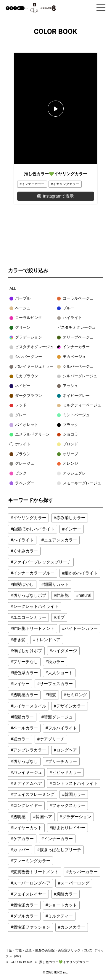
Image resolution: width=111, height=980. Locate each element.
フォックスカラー (69, 805)
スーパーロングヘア (32, 883)
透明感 (19, 817)
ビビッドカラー (67, 772)
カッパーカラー (83, 872)
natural (85, 595)
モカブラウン (24, 376)
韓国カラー (75, 794)
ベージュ (20, 308)
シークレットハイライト (36, 606)
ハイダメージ (65, 651)
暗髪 (52, 695)
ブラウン (20, 454)
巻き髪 (19, 640)
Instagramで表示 (55, 196)
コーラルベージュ (75, 298)
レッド (18, 405)
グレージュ (22, 464)
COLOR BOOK (22, 962)
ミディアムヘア (28, 783)
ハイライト (70, 318)
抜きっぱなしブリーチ (60, 850)
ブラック (68, 425)
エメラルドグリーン (30, 434)
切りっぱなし (25, 761)
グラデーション (26, 337)
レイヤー (21, 684)
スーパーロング (75, 883)
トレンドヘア (48, 640)
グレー (18, 415)
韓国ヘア (44, 817)
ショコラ (68, 434)
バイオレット (24, 425)
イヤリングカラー (66, 184)
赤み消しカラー (71, 518)
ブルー (66, 308)
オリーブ (68, 454)
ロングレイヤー (28, 805)
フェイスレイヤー (30, 894)
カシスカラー (73, 927)
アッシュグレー (73, 473)
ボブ (60, 617)
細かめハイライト (81, 573)
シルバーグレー (26, 357)
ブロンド (68, 444)
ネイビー (20, 386)
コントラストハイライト (75, 783)
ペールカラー (25, 728)
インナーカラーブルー (34, 573)
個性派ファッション (32, 927)
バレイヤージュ (28, 772)
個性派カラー (25, 905)
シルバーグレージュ (77, 376)
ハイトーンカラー (81, 628)
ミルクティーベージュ (79, 405)
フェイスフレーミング (34, 794)
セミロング (77, 695)
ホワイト (20, 444)
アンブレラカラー (30, 750)
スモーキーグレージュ (79, 483)
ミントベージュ (73, 415)
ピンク (18, 473)
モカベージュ (71, 357)
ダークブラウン (26, 396)
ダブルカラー (25, 916)
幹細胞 (62, 595)
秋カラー (56, 662)
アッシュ (68, 386)
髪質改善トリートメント (36, 872)
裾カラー (21, 739)
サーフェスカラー (56, 684)
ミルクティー (60, 916)
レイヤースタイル (30, 706)
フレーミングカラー (32, 861)
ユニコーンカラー (30, 617)
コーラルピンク (26, 318)
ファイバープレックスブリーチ (42, 562)
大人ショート (60, 673)
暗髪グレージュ (58, 717)
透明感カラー (25, 695)
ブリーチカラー (62, 761)
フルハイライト (62, 728)
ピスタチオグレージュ (76, 328)
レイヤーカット (28, 828)
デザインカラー (71, 706)
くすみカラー (25, 551)
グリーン (20, 328)
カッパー (21, 850)
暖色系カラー (25, 673)
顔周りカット (56, 584)
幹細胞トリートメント (34, 628)
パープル (20, 298)
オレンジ (68, 464)
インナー (73, 529)
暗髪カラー (23, 717)
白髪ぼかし (23, 584)
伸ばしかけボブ (28, 651)
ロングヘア (67, 750)
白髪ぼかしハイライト (34, 529)
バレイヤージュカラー (32, 367)
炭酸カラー (67, 894)
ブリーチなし (25, 662)
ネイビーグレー (73, 396)
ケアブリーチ (52, 739)
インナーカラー (33, 184)
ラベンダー (22, 483)
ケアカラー (23, 839)
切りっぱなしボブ (30, 595)
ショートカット (62, 905)
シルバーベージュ (75, 367)
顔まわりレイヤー (69, 828)
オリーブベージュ (75, 337)
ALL (13, 289)
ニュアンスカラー (60, 540)
